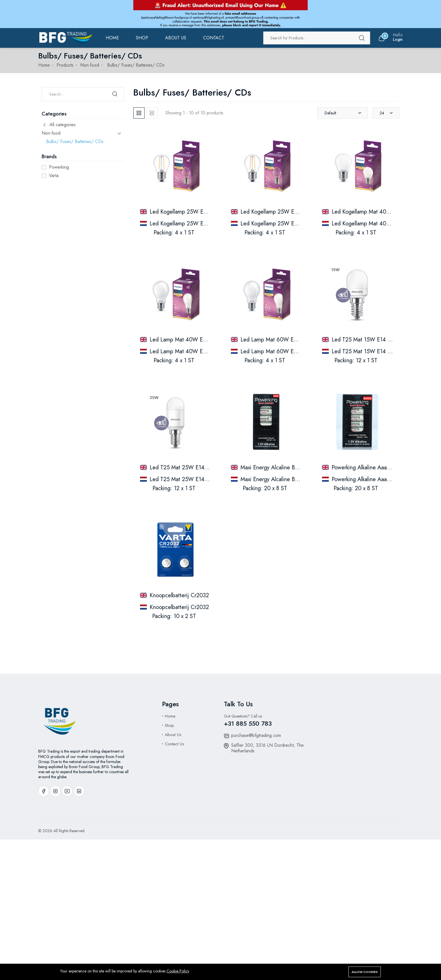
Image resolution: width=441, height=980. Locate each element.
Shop (142, 38)
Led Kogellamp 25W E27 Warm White (195, 212)
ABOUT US (176, 38)
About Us (173, 735)
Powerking (59, 167)
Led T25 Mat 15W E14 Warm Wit (372, 351)
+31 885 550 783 (248, 723)
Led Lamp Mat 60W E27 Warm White (286, 340)
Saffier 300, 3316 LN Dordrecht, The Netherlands (267, 748)
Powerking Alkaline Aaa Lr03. (366, 468)
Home (112, 38)
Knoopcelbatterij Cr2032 (179, 595)
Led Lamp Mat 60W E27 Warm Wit (283, 351)
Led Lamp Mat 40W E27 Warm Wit (192, 351)
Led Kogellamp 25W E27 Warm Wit (193, 224)
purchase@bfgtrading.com (256, 735)
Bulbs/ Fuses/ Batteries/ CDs (75, 142)
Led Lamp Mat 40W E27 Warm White (195, 340)
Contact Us (175, 744)
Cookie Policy (178, 971)
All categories (59, 125)
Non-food (90, 65)
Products (65, 65)
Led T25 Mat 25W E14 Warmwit (188, 468)
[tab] (139, 113)
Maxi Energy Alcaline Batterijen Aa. (283, 468)
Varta (54, 176)
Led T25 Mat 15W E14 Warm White (375, 340)
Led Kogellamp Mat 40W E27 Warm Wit (380, 224)
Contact (214, 38)
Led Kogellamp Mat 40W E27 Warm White (383, 212)
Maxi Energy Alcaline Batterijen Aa (282, 479)
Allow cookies (365, 972)
